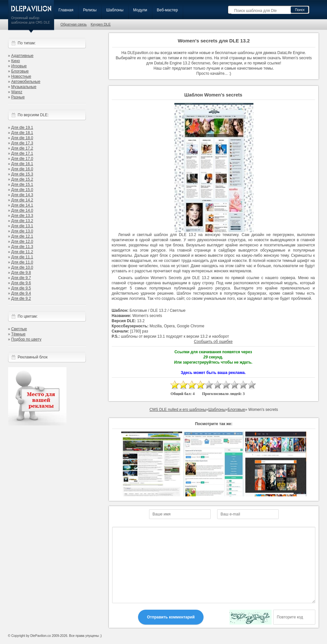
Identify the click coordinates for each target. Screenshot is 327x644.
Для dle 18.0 (22, 138)
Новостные (21, 76)
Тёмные (18, 334)
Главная (66, 10)
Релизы (90, 10)
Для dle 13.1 (22, 226)
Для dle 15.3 (22, 174)
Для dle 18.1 (22, 133)
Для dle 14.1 (22, 205)
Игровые (19, 66)
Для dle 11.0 (22, 262)
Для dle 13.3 (22, 216)
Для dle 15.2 (22, 179)
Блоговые (20, 71)
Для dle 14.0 (22, 210)
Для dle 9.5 (21, 288)
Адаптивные (23, 56)
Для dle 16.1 (22, 164)
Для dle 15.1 (22, 185)
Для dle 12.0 (22, 242)
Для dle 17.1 (22, 153)
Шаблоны (115, 10)
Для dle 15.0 (22, 190)
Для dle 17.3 (22, 143)
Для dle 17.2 (22, 148)
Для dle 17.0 (22, 159)
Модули (140, 10)
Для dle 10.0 (22, 267)
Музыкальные (24, 87)
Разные (18, 97)
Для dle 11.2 (22, 252)
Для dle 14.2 (22, 200)
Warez (17, 92)
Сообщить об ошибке (213, 342)
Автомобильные (26, 82)
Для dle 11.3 (22, 247)
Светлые (19, 329)
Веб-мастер (167, 10)
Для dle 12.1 (22, 236)
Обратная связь (74, 24)
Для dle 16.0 (22, 169)
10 (252, 385)
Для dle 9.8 (21, 273)
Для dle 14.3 (22, 195)
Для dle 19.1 (22, 128)
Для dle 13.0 (22, 231)
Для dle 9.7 (21, 278)
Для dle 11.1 (22, 257)
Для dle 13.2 (22, 221)
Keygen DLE (101, 24)
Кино (16, 61)
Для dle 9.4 (21, 293)
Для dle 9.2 (21, 299)
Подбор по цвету (26, 339)
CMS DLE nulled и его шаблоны (178, 410)
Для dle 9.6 (21, 283)
